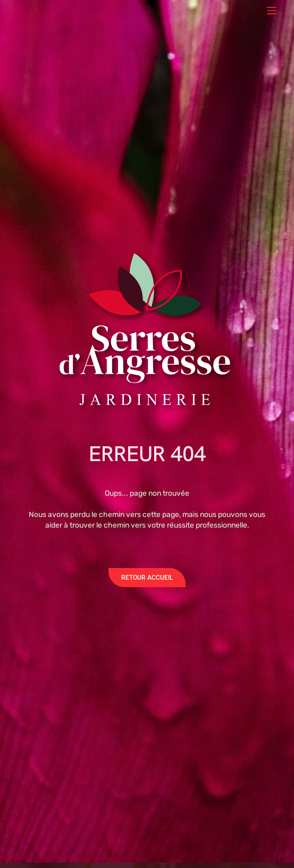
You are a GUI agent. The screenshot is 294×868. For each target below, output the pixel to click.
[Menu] (272, 11)
